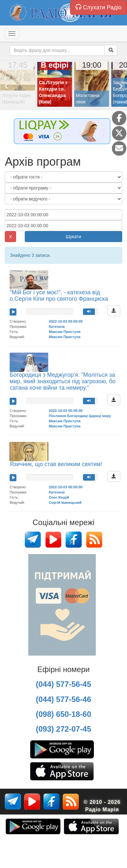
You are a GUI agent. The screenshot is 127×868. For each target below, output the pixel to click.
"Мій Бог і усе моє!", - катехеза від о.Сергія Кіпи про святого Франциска (59, 296)
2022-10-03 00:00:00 (66, 321)
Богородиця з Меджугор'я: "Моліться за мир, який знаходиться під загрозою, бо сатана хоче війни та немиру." (63, 381)
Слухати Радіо (99, 7)
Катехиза (57, 327)
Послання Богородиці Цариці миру (80, 416)
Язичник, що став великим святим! (56, 464)
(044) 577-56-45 (63, 684)
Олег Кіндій (59, 497)
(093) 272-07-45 (63, 729)
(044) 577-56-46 (63, 699)
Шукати (74, 237)
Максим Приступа (65, 332)
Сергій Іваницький (65, 502)
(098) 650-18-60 (63, 714)
